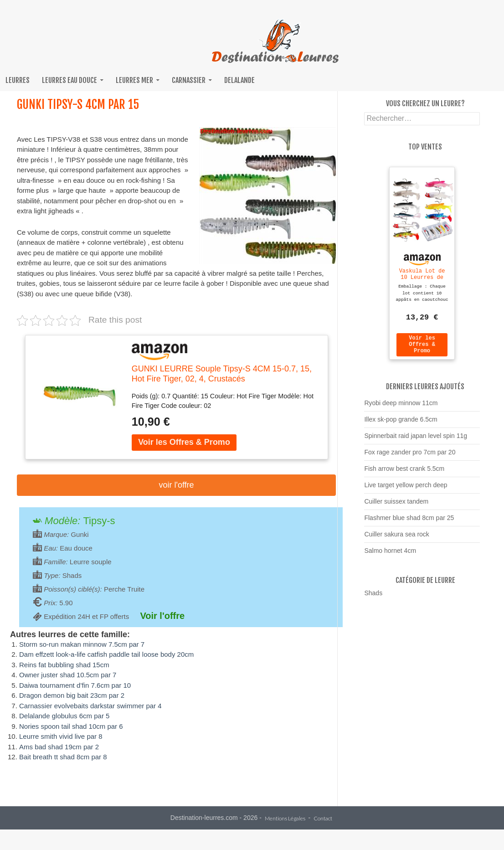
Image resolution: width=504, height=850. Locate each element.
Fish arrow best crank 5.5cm (404, 473)
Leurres (18, 80)
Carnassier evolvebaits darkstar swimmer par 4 (90, 706)
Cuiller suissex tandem (396, 505)
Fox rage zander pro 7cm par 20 (410, 456)
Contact (323, 819)
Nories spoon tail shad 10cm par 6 (71, 726)
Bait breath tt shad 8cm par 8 (63, 757)
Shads (373, 597)
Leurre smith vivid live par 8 (61, 736)
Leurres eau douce (69, 80)
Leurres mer (134, 80)
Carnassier (189, 80)
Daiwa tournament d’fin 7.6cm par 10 (75, 685)
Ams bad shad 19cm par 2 (59, 747)
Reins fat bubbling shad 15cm (64, 665)
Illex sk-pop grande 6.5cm (401, 423)
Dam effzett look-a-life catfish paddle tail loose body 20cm (106, 654)
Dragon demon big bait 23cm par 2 (72, 695)
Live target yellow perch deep (406, 489)
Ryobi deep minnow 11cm (401, 407)
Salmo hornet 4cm (390, 555)
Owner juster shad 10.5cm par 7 (68, 675)
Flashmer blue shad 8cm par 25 (409, 522)
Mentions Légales (285, 819)
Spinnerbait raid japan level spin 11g (416, 440)
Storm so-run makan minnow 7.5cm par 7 (82, 644)
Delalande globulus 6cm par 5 (64, 716)
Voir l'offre (176, 485)
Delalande (239, 80)
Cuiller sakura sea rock (396, 538)
